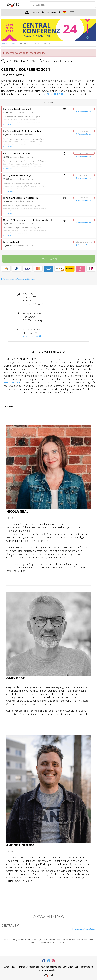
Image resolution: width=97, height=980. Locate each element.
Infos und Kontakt (32, 336)
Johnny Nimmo (20, 845)
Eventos (13, 44)
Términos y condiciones (27, 967)
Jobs (77, 967)
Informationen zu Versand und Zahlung (18, 279)
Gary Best (16, 678)
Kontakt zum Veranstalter (84, 929)
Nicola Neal (17, 511)
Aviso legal (9, 967)
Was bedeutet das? (84, 112)
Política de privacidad (51, 967)
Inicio (5, 44)
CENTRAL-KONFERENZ (52, 94)
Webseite (7, 406)
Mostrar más (8, 124)
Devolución (68, 967)
